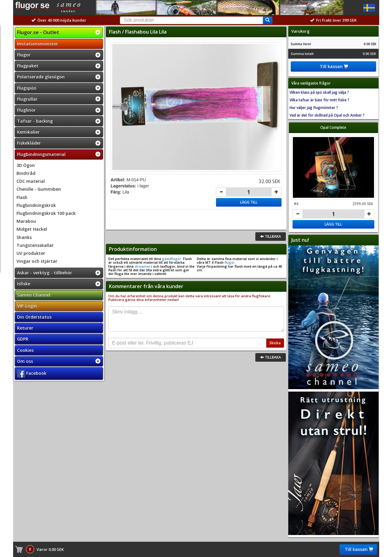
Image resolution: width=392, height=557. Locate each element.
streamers (143, 266)
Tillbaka (271, 236)
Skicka (275, 343)
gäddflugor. (172, 259)
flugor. (230, 262)
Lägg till (249, 202)
